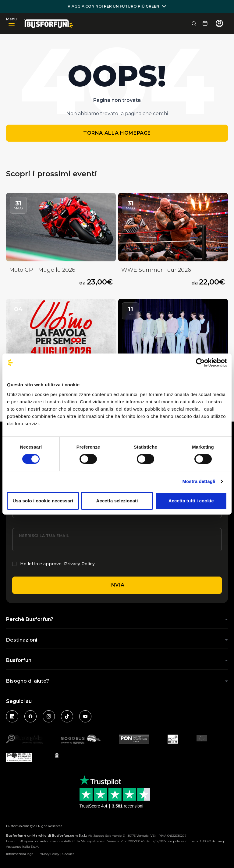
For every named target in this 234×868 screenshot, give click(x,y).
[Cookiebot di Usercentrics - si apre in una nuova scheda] (200, 363)
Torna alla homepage (117, 133)
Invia (117, 585)
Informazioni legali (21, 854)
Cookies (68, 854)
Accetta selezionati (117, 501)
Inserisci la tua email (43, 536)
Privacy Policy (79, 564)
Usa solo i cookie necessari (43, 501)
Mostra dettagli (199, 481)
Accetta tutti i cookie (191, 501)
